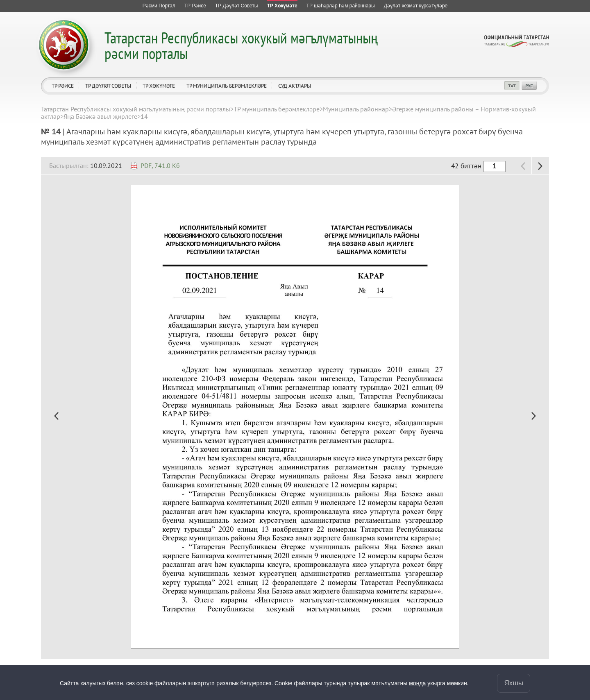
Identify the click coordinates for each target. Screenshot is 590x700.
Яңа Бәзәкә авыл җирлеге (100, 116)
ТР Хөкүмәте (159, 86)
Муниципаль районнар (356, 109)
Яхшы (514, 683)
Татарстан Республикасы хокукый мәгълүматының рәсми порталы (241, 45)
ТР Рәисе (63, 86)
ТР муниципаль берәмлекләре (227, 86)
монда (417, 683)
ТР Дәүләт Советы (108, 86)
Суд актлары (295, 86)
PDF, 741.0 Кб (160, 165)
